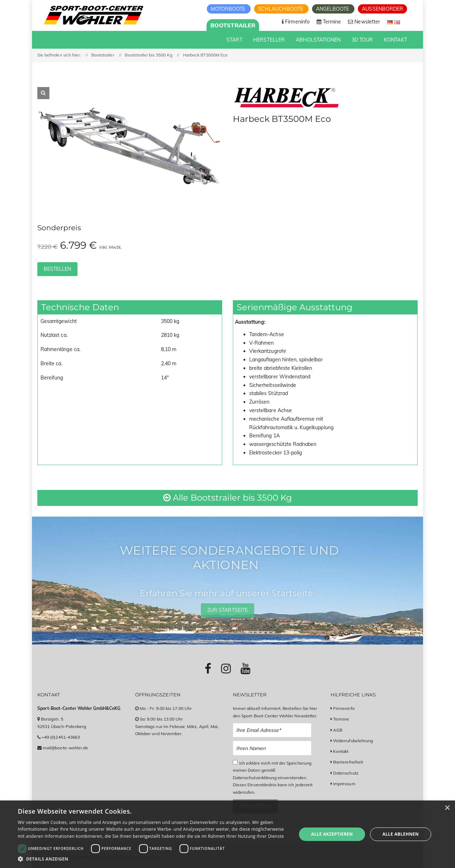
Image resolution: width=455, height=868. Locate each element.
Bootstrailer (233, 25)
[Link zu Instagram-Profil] (226, 668)
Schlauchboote (281, 9)
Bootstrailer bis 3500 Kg (148, 55)
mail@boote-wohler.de (65, 748)
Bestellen (57, 269)
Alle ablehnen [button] (401, 834)
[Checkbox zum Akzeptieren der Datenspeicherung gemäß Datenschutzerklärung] (235, 762)
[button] (153, 859)
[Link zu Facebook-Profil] (208, 668)
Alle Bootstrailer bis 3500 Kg (228, 498)
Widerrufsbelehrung (353, 741)
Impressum (344, 784)
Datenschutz (346, 773)
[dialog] (227, 834)
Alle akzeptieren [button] (332, 834)
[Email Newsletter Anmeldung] (272, 730)
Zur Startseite (227, 610)
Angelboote (333, 9)
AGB (338, 730)
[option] (130, 146)
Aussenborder (382, 9)
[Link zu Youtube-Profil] (245, 668)
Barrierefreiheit (348, 762)
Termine (341, 719)
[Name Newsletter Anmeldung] (272, 748)
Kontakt (341, 751)
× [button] (447, 808)
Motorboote (229, 9)
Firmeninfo (344, 708)
